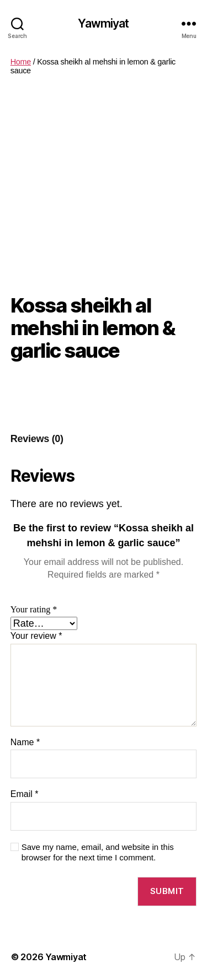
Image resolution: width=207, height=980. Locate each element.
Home (21, 62)
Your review (36, 636)
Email (25, 794)
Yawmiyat (103, 23)
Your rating (34, 610)
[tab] (37, 439)
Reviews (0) (37, 439)
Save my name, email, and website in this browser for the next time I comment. (98, 852)
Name (25, 742)
